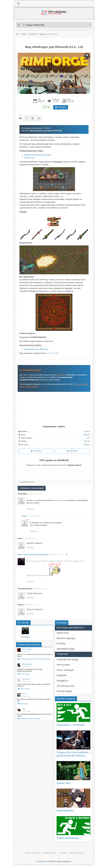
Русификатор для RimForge (36, 349)
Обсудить (61, 107)
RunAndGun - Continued (70, 725)
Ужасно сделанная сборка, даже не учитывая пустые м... (33, 685)
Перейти (87, 444)
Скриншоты (39, 118)
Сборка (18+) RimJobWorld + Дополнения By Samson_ (73, 754)
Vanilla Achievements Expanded (37, 155)
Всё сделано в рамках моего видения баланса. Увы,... (34, 700)
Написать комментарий (33, 488)
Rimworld (61, 375)
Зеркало (72, 451)
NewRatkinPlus (65, 811)
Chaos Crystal (25, 674)
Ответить (30, 509)
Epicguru (87, 435)
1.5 (53, 353)
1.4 (49, 353)
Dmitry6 (87, 431)
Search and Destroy (68, 838)
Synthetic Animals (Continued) (30, 719)
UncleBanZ (25, 637)
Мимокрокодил (27, 664)
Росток (24, 694)
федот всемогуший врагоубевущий (33, 554)
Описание (20, 118)
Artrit (24, 709)
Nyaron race (63, 783)
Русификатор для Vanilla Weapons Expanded (35, 659)
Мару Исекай (25, 689)
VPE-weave (24, 704)
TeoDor (24, 516)
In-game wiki (29, 158)
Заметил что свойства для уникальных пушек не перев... (34, 655)
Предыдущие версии (33, 118)
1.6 (57, 353)
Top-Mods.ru (41, 861)
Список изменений (27, 118)
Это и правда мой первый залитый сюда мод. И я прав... (34, 715)
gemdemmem (26, 679)
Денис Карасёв (27, 649)
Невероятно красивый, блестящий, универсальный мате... (30, 670)
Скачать (36, 451)
